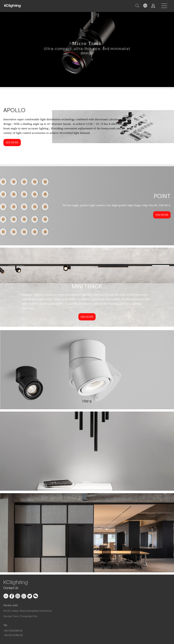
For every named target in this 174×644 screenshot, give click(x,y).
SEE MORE (12, 142)
